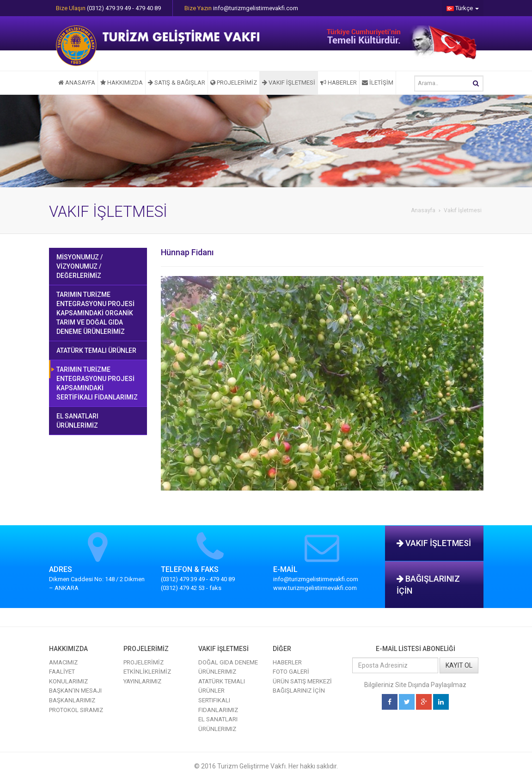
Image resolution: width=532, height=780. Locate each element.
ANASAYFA (77, 83)
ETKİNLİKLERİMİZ (147, 672)
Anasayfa (423, 210)
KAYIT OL (459, 665)
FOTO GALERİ (291, 672)
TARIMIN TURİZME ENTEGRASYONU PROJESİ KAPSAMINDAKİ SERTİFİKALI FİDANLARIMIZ (97, 383)
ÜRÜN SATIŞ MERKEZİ (302, 681)
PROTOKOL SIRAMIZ (76, 710)
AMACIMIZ (63, 662)
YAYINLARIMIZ (142, 681)
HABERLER (339, 83)
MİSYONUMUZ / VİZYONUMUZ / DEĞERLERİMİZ (79, 266)
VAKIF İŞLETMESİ (289, 83)
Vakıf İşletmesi (463, 210)
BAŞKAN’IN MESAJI (75, 691)
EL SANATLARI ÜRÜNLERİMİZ (77, 421)
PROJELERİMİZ (234, 83)
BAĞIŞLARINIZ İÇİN (428, 585)
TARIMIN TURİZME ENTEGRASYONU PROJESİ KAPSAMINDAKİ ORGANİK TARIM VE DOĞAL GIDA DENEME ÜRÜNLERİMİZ (95, 313)
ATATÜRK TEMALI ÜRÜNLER (96, 350)
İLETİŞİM (378, 83)
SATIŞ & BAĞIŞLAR (177, 83)
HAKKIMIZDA (122, 83)
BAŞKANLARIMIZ (72, 700)
